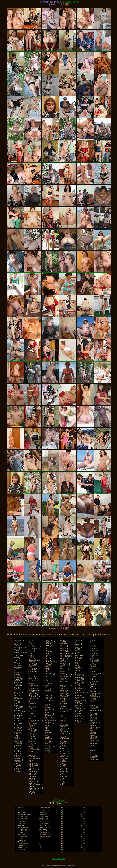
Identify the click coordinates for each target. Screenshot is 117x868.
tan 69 (92, 642)
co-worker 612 (19, 744)
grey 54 (32, 791)
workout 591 (94, 747)
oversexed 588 (65, 733)
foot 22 (32, 735)
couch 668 (17, 752)
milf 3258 (63, 662)
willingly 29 (94, 735)
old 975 (62, 717)
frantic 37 (32, 737)
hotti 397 (47, 670)
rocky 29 (78, 664)
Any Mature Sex (22, 836)
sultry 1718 (78, 719)
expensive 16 (34, 693)
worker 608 (94, 744)
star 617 (78, 707)
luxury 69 (48, 752)
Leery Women (22, 840)
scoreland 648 (79, 676)
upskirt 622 (94, 700)
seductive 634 (79, 684)
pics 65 (62, 750)
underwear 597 (95, 693)
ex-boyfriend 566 (35, 690)
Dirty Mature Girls (23, 851)
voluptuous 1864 (95, 710)
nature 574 (63, 692)
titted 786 (93, 678)
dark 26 (32, 642)
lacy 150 (47, 706)
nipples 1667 (64, 703)
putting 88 (63, 785)
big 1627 (17, 689)
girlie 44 (32, 767)
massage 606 (64, 647)
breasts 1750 (18, 710)
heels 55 (47, 650)
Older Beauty (21, 825)
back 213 (17, 676)
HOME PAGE (71, 2)
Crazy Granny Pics (45, 811)
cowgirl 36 (17, 757)
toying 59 (93, 683)
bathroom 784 (18, 679)
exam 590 (32, 692)
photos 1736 (64, 749)
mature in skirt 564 (66, 652)
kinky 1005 (48, 696)
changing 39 (18, 729)
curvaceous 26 (19, 768)
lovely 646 (48, 742)
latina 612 (48, 711)
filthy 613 (32, 715)
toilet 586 (93, 680)
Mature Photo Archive (24, 842)
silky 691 (78, 699)
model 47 (63, 673)
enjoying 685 (33, 685)
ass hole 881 (18, 665)
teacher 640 (94, 653)
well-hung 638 (95, 722)
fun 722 (32, 751)
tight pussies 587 (96, 673)
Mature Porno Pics (23, 809)
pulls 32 (62, 778)
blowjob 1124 (18, 699)
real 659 (78, 649)
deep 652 (32, 645)
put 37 (62, 781)
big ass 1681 (18, 691)
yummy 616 (94, 759)
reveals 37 (78, 657)
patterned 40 (64, 744)
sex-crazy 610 (80, 687)
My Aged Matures (44, 816)
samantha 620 (80, 674)
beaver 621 (17, 684)
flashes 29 (33, 728)
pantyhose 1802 (65, 739)
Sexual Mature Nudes (46, 827)
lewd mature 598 (50, 721)
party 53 (62, 740)
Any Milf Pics (43, 814)
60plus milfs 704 (19, 640)
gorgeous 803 (34, 781)
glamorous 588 (34, 770)
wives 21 (93, 739)
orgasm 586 (64, 725)
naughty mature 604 (66, 695)
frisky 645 (33, 745)
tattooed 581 (94, 650)
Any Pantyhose (44, 829)
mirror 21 (63, 668)
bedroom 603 (18, 686)
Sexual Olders (44, 813)
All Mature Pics (44, 818)
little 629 (47, 735)
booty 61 (17, 704)
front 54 (32, 746)
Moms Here (21, 807)
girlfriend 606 (34, 763)
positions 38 (64, 772)
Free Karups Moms (45, 822)
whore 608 (94, 729)
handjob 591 (49, 644)
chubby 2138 (18, 734)
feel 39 (32, 709)
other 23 (63, 727)
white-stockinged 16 (97, 727)
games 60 (33, 757)
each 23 (32, 675)
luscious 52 (48, 750)
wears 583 (93, 719)
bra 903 (16, 709)
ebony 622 (33, 680)
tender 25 (93, 663)
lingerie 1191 (49, 732)
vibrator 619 (94, 707)
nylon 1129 (63, 708)
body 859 (17, 702)
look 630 (47, 737)
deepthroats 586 (35, 649)
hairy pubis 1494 (50, 642)
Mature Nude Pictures (46, 809)
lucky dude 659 (50, 747)
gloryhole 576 (34, 775)
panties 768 (64, 737)
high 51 (47, 653)
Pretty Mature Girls (23, 844)
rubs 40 (78, 670)
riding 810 (78, 659)
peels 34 (63, 745)
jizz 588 (47, 685)
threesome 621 (95, 670)
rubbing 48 (79, 669)
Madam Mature (22, 835)
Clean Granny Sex (45, 825)
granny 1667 (33, 786)
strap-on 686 (79, 710)
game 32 (32, 755)
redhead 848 (79, 656)
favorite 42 (33, 707)
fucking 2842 (34, 748)
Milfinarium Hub (22, 847)
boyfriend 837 (18, 707)
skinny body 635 (80, 700)
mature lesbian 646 (66, 653)
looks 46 (47, 740)
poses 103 (63, 768)
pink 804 (63, 754)
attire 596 (17, 669)
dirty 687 (32, 657)
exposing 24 (33, 700)
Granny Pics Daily (23, 827)
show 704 (78, 694)
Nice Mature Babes (23, 831)
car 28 (16, 726)
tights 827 (93, 675)
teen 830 (93, 657)
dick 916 (32, 653)
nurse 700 (63, 707)
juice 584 (48, 690)
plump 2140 (64, 758)
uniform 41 (94, 698)
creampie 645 (18, 760)
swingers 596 (79, 722)
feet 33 (32, 710)
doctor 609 (33, 658)
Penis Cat (20, 838)
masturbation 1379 (66, 649)
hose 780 (48, 665)
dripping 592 (33, 668)
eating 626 (33, 679)
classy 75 (17, 739)
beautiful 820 (18, 682)
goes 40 (32, 778)
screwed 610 (79, 677)
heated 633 (48, 647)
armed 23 (17, 661)
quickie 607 (79, 640)
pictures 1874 (64, 752)
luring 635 (48, 749)
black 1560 (17, 696)
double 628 (33, 663)
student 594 (79, 715)
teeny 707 (93, 658)
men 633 (63, 660)
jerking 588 (48, 684)
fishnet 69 (33, 722)
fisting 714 (33, 725)
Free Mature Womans (24, 814)
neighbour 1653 (65, 698)
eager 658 (33, 677)
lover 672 (48, 744)
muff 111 (63, 680)
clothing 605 (18, 742)
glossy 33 (32, 777)
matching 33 (64, 650)
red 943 (78, 652)
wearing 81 (94, 717)
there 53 (93, 667)
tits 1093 (93, 677)
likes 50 (47, 730)
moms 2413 (64, 678)
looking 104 (48, 739)
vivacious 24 (94, 709)
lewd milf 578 (49, 722)
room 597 (78, 667)
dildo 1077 (33, 655)
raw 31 (77, 646)
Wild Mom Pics (44, 820)
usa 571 (93, 702)
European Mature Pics (46, 835)
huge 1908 (48, 677)
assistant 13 (18, 667)
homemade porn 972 (51, 662)
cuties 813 (17, 772)
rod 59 (77, 665)
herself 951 (48, 652)
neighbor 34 (64, 697)
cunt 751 (17, 763)
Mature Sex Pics (22, 818)
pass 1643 (63, 742)
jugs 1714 (48, 688)
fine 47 (32, 719)
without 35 (93, 737)
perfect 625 (63, 747)
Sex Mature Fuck (22, 829)
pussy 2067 (64, 780)
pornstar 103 (64, 767)
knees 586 (48, 699)
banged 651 (18, 677)
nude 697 (63, 705)
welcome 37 (94, 721)
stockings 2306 (80, 709)
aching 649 (17, 644)
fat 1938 (32, 705)
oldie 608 (63, 720)
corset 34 (17, 750)
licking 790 (48, 727)
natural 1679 (64, 690)
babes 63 (17, 674)
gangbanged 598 (35, 758)
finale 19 (32, 717)
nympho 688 (64, 711)
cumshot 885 (18, 762)
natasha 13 (63, 688)
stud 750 (78, 714)
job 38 (47, 687)
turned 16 (93, 688)
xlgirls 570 (93, 751)
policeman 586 (65, 762)
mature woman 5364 (66, 657)
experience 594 (34, 695)
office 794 (63, 715)
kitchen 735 (48, 697)
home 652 (48, 660)
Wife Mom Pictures (23, 816)
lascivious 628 (49, 709)
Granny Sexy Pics (45, 807)
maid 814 (63, 642)
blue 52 (16, 700)
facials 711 (33, 704)
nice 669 (63, 702)
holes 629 (48, 658)
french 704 (33, 742)
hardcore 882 (49, 645)
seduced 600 (79, 681)
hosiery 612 (48, 667)
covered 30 (18, 755)
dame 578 (33, 640)
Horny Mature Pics (45, 833)
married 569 (64, 644)
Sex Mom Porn (22, 822)
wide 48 (93, 730)
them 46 (93, 665)
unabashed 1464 (96, 692)
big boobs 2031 (19, 692)
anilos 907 (17, 659)
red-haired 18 (80, 654)
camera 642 (18, 724)
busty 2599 (17, 717)
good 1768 (33, 780)
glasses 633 (33, 773)
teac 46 (93, 652)
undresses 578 (95, 697)
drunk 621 (33, 670)
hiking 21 (47, 655)
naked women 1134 (66, 685)
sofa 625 (78, 705)
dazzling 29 (33, 644)
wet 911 (93, 724)
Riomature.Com (22, 833)
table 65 (93, 640)
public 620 (63, 777)
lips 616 (47, 734)
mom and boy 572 (66, 675)
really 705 (78, 651)
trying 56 (93, 686)
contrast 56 (18, 749)
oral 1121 (63, 723)
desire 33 (32, 650)
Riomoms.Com (22, 820)
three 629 (93, 668)
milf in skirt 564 (65, 663)
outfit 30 (62, 730)
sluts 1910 (78, 704)
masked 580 (64, 645)
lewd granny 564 (50, 719)
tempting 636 (94, 660)
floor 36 (32, 733)
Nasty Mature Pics (45, 836)
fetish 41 (32, 714)
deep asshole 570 (35, 647)
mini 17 (62, 667)
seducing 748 (79, 682)
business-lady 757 (20, 715)
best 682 (17, 687)
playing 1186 (64, 757)
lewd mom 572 (49, 724)
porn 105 (63, 765)
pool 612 (63, 763)
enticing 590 (33, 687)
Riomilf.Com (21, 824)
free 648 (32, 740)
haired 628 (48, 640)
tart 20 (92, 644)
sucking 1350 (79, 717)
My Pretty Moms (44, 824)
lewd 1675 (48, 717)
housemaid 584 (50, 673)
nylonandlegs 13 (65, 710)
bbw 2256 (17, 681)
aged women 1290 (20, 647)
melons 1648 (64, 658)
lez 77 (47, 726)
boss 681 (17, 705)
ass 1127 (17, 664)
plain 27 (62, 755)
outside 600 (64, 732)
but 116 (16, 719)
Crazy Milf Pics (22, 846)
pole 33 (62, 760)
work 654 (93, 742)
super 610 (78, 720)
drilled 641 (33, 667)
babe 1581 (17, 672)
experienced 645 (35, 697)
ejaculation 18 (34, 682)
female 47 (33, 712)
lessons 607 (49, 716)
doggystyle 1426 (35, 660)
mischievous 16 (65, 670)
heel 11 (47, 649)
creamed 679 (18, 758)
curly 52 (16, 767)
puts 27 (62, 783)
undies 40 (93, 695)
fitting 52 (32, 727)
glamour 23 (33, 772)
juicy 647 (48, 692)
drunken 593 (33, 672)
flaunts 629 (33, 732)
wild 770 (93, 734)
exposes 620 (33, 698)
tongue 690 (94, 681)
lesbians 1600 (49, 714)
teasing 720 (94, 655)
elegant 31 (33, 684)
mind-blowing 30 (65, 665)
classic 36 (17, 737)
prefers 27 (63, 773)
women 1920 (94, 740)
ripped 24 (78, 662)
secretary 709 (79, 679)
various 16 (93, 705)
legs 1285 (48, 712)
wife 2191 (93, 732)
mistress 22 (63, 672)
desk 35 (32, 652)
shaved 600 (79, 691)
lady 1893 (48, 707)
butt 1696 (17, 720)
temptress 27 (94, 662)
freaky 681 (33, 738)
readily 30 (78, 647)
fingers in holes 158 (36, 720)
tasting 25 (93, 647)
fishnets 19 (33, 723)
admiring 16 (18, 646)
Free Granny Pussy (23, 811)
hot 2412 (47, 668)
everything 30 (34, 688)
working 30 (94, 745)
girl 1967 (32, 762)
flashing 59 (33, 730)
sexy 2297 (78, 689)
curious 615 (18, 765)
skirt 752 (78, 702)
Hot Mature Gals (44, 831)
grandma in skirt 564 (36, 785)
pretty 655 (63, 775)
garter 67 (32, 760)
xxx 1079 (93, 752)
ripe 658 (78, 661)
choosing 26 (18, 732)
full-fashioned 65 (35, 750)
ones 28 (62, 722)
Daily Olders (21, 849)
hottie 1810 (48, 672)
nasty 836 (63, 687)
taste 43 (93, 645)
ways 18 (93, 716)
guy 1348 (32, 793)
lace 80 (47, 704)
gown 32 (32, 783)
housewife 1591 (50, 675)
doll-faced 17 (34, 662)
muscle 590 (63, 681)
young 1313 (94, 756)
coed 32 (16, 747)
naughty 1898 (64, 693)
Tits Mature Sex (22, 813)
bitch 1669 (17, 694)
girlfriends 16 (34, 765)
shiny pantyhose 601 (82, 692)
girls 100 (32, 768)
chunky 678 (18, 735)
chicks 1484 (18, 730)
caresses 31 (18, 727)
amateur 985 (18, 651)
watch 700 (93, 714)
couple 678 (17, 754)
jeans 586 (48, 682)
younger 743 (94, 758)
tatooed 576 (94, 649)
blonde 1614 (18, 697)
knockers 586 (49, 700)
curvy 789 (17, 770)
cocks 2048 (18, 745)
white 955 (93, 726)
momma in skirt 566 (66, 677)
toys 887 (93, 685)
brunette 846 (18, 714)
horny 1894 (48, 663)
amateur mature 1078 (21, 652)
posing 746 (63, 770)
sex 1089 (78, 686)
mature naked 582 (66, 655)
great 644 (32, 790)
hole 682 (47, 657)
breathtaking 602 (19, 712)
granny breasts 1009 (36, 788)
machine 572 (64, 640)
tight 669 (93, 672)
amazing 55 (18, 654)
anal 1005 (17, 657)
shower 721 (79, 696)
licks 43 (47, 729)
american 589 (18, 656)
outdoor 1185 (64, 728)
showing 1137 (79, 697)
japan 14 (47, 680)
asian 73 (17, 662)
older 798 (63, 719)
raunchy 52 (79, 644)
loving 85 (48, 745)
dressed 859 (33, 665)
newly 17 (63, 700)
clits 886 (17, 740)
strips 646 (78, 712)
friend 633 (33, 743)
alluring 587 (18, 649)
